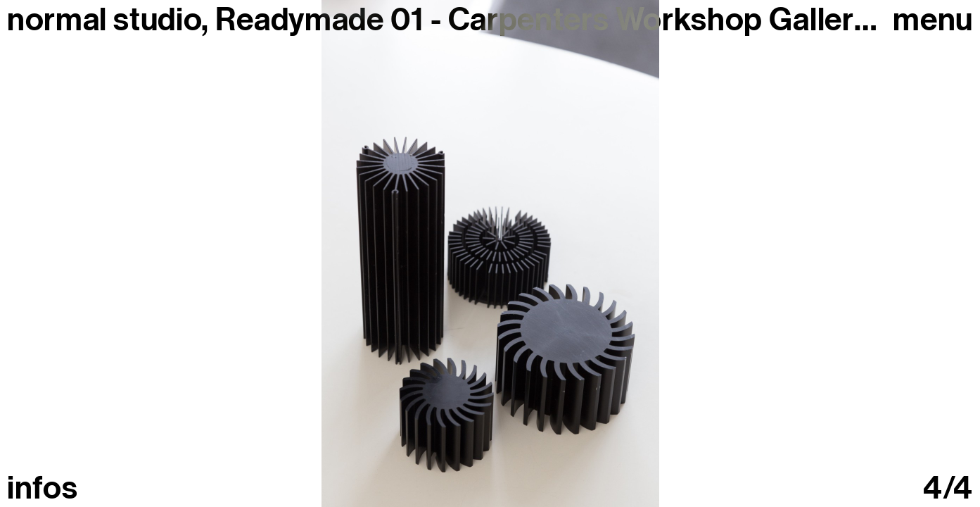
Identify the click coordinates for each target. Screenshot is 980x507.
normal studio (104, 20)
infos (42, 488)
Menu (933, 20)
